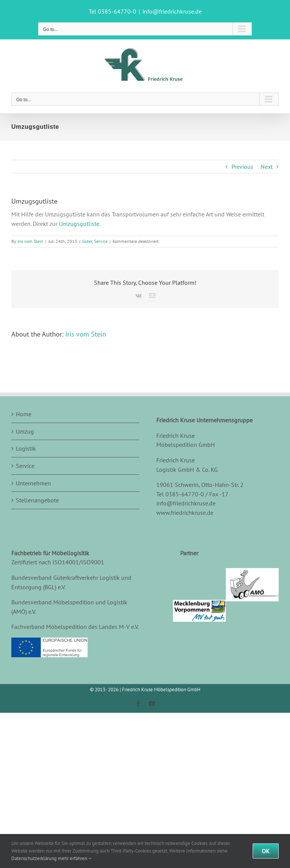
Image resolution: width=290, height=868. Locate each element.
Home (24, 414)
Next (267, 167)
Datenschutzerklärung (34, 858)
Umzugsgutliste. (80, 224)
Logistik (26, 448)
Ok (266, 851)
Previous (242, 167)
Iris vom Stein (30, 241)
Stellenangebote (37, 500)
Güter (87, 241)
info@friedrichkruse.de (172, 11)
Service (101, 241)
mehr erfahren (75, 858)
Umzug (25, 431)
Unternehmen (33, 483)
